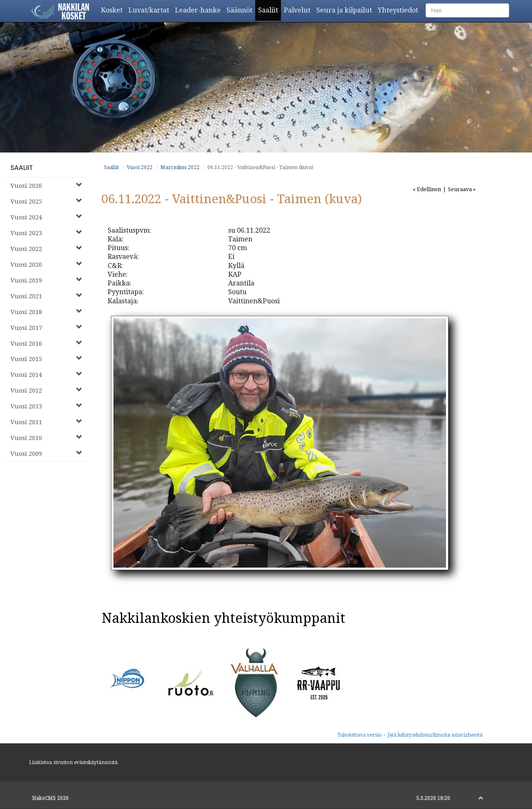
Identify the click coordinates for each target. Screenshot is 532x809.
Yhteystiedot (399, 10)
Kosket (113, 10)
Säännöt (241, 10)
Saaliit (270, 10)
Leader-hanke (199, 10)
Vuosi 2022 (140, 167)
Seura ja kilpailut (346, 10)
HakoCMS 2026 (50, 798)
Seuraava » (462, 189)
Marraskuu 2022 (180, 167)
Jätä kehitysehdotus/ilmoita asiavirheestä (435, 735)
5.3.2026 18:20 (433, 798)
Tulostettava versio (360, 735)
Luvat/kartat (150, 10)
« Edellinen (427, 189)
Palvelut (299, 10)
